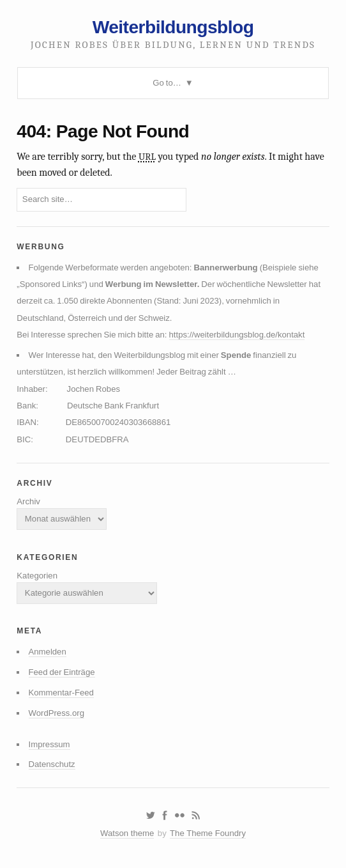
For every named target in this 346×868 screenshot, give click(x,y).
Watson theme (127, 833)
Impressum (49, 744)
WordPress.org (57, 713)
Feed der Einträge (62, 672)
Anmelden (48, 652)
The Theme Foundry (208, 833)
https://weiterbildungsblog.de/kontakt (237, 335)
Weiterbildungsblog (173, 27)
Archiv (28, 501)
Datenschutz (52, 764)
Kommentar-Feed (61, 693)
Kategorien (37, 576)
